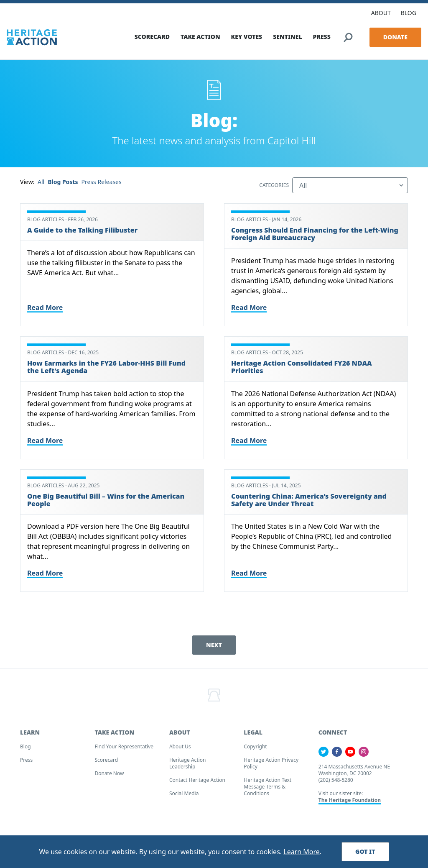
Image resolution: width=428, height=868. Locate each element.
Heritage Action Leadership (188, 766)
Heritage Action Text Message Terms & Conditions (267, 789)
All (41, 184)
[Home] (32, 35)
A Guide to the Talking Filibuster (82, 233)
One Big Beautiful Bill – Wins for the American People (106, 502)
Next (214, 647)
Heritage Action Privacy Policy (271, 766)
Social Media (184, 796)
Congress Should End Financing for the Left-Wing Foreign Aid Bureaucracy (315, 236)
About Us (180, 749)
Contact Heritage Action (197, 782)
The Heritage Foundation (350, 803)
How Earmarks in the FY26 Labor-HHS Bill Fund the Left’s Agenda (106, 369)
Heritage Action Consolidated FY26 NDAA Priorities (302, 369)
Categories (274, 188)
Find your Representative (124, 749)
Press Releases (102, 184)
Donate (395, 35)
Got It (365, 851)
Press (26, 762)
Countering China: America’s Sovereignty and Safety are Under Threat (309, 502)
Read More (45, 310)
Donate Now (109, 776)
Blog (25, 749)
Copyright (255, 749)
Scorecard (106, 762)
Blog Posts (63, 184)
